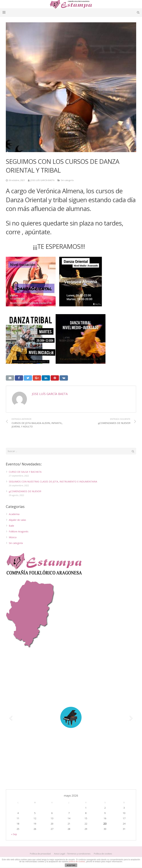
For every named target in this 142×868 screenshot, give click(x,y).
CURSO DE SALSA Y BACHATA (25, 472)
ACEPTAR (71, 865)
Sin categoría (67, 180)
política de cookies (77, 862)
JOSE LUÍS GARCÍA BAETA (42, 180)
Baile (11, 526)
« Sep (14, 834)
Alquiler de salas (17, 520)
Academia (14, 514)
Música (13, 537)
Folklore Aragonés (19, 531)
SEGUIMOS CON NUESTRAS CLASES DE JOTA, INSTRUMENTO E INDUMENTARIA (53, 482)
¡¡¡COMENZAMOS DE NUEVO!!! (25, 491)
